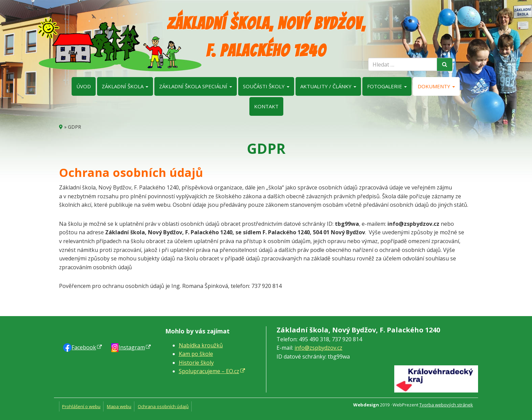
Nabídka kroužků (201, 345)
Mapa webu (119, 406)
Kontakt (266, 106)
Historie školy (196, 363)
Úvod (84, 86)
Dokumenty (436, 86)
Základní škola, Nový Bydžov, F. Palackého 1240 (266, 37)
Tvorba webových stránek (446, 405)
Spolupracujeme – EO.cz (209, 371)
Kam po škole (196, 354)
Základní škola (125, 86)
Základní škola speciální (196, 86)
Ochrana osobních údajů (163, 406)
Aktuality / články (328, 86)
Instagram (132, 347)
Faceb (84, 347)
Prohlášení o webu (81, 406)
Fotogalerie (387, 86)
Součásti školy (266, 86)
